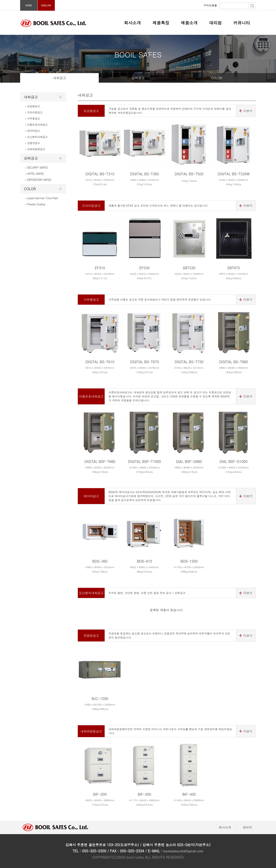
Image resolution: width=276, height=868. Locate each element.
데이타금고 (33, 131)
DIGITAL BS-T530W (234, 174)
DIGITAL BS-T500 (189, 174)
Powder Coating (35, 204)
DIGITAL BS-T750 (189, 362)
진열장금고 (33, 143)
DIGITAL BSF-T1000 (145, 461)
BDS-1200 (189, 561)
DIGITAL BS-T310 (100, 174)
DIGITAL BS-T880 (234, 362)
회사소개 (132, 23)
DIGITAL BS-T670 (145, 362)
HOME (29, 5)
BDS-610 (144, 561)
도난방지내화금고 (36, 137)
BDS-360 (100, 561)
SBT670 (234, 268)
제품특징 (161, 23)
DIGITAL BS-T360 (145, 174)
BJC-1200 (100, 699)
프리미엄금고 (34, 112)
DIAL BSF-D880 (189, 461)
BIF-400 (189, 794)
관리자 (247, 827)
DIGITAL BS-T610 (100, 362)
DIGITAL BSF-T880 (100, 461)
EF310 (100, 268)
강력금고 (138, 78)
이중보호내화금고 (36, 125)
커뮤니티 (242, 23)
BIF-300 (145, 794)
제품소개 (189, 23)
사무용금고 (33, 118)
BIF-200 (100, 794)
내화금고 (59, 78)
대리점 (215, 23)
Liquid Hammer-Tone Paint (42, 198)
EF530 (145, 268)
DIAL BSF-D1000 (234, 461)
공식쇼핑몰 (210, 5)
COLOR (216, 78)
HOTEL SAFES (34, 174)
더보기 (248, 111)
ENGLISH (46, 5)
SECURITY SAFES (36, 167)
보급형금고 (33, 106)
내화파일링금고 (35, 149)
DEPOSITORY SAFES (38, 180)
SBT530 (189, 268)
